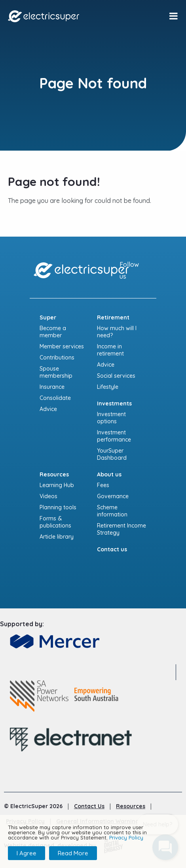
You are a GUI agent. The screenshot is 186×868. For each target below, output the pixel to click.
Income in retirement (110, 350)
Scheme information (112, 511)
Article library (57, 537)
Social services (116, 376)
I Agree (27, 853)
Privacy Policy (126, 837)
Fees (103, 485)
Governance (113, 496)
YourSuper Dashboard (112, 454)
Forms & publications (55, 522)
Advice (48, 409)
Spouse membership (56, 372)
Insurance (52, 387)
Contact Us (89, 806)
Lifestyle (108, 387)
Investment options (111, 418)
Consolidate (55, 398)
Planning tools (58, 507)
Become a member (53, 332)
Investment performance (114, 436)
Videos (48, 496)
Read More (73, 853)
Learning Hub (57, 485)
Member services (62, 346)
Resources (131, 806)
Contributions (57, 358)
